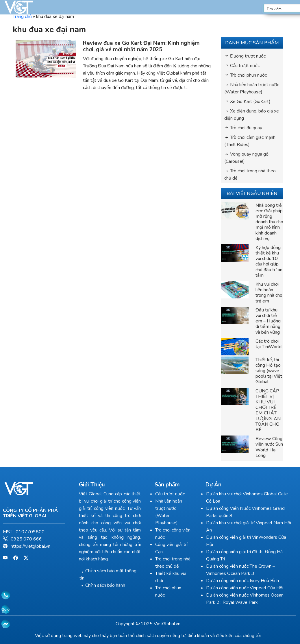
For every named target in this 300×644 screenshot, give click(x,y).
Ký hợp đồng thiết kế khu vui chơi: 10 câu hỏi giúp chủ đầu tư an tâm (271, 261)
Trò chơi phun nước (250, 75)
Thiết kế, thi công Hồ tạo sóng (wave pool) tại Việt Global (271, 371)
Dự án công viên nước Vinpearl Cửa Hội (248, 581)
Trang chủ (24, 16)
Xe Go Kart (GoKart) (252, 102)
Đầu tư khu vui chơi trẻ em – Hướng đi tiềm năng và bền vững (270, 321)
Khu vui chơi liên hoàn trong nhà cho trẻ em (271, 293)
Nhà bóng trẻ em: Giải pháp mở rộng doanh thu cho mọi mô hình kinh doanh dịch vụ (271, 222)
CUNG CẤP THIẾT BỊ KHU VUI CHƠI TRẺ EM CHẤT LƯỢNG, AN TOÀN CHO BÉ (270, 410)
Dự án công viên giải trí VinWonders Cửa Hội (253, 537)
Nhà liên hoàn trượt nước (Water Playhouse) (176, 508)
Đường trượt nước (250, 56)
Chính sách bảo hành (106, 585)
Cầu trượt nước (247, 66)
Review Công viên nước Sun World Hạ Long (271, 447)
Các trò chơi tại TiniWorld (271, 344)
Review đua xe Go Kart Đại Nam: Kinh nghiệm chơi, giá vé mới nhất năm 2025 (143, 46)
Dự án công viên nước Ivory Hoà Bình (245, 573)
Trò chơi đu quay (248, 128)
